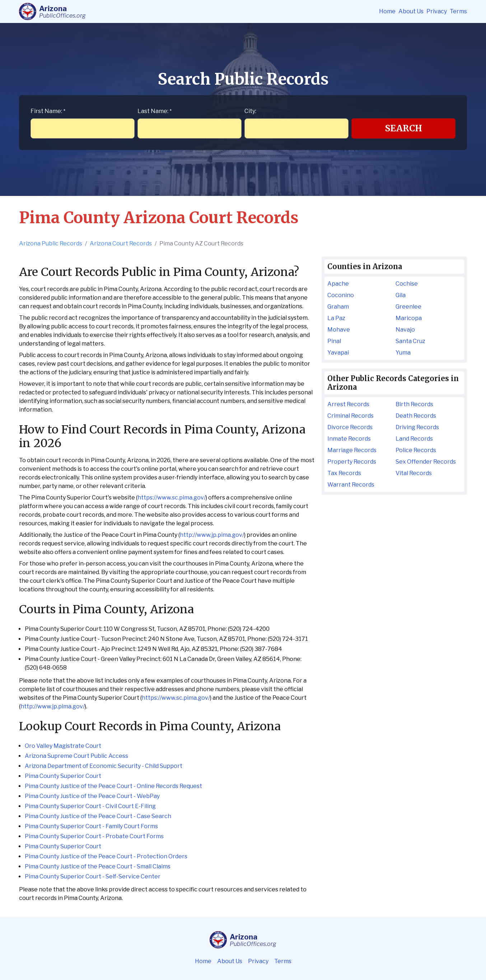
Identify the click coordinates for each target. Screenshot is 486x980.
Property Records (352, 462)
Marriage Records (352, 450)
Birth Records (414, 404)
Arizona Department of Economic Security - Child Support (104, 766)
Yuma (403, 353)
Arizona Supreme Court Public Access (76, 756)
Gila (401, 295)
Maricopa (409, 318)
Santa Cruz (410, 341)
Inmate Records (349, 439)
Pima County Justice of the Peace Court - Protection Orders (106, 856)
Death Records (416, 416)
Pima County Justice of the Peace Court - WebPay (92, 796)
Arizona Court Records (121, 243)
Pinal (334, 341)
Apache (338, 284)
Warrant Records (351, 485)
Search (404, 128)
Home (387, 11)
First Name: (48, 111)
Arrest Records (348, 404)
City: (250, 111)
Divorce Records (350, 427)
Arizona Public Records (51, 243)
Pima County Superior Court (63, 776)
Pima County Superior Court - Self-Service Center (93, 876)
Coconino (341, 295)
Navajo (405, 330)
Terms (458, 11)
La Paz (336, 318)
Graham (338, 307)
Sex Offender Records (426, 462)
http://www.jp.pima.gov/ (212, 535)
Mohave (339, 330)
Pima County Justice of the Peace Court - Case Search (98, 816)
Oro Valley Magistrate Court (63, 746)
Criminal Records (351, 416)
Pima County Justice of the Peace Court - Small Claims (98, 866)
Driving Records (417, 427)
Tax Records (344, 473)
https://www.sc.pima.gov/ (172, 498)
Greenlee (408, 307)
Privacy (437, 11)
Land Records (414, 439)
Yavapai (338, 353)
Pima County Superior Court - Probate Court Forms (94, 836)
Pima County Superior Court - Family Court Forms (91, 826)
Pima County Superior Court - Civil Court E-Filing (90, 806)
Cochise (407, 284)
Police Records (416, 450)
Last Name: (155, 111)
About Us (411, 11)
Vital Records (414, 473)
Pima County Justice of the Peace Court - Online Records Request (113, 786)
